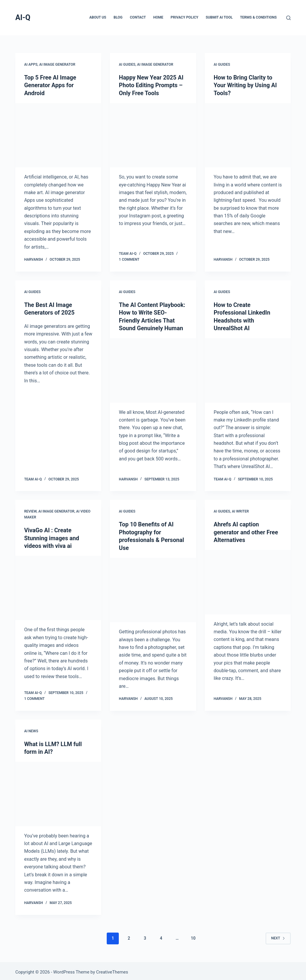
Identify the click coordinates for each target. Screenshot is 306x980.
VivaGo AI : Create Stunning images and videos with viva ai (52, 537)
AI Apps (31, 65)
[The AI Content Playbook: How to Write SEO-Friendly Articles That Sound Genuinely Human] (153, 369)
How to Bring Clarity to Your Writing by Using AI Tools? (246, 85)
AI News (31, 729)
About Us (98, 17)
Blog (118, 17)
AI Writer (240, 510)
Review (30, 510)
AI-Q (23, 18)
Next (278, 936)
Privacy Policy (185, 17)
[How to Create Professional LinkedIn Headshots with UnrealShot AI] (248, 369)
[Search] (288, 18)
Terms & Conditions (258, 17)
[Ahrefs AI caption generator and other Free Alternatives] (248, 580)
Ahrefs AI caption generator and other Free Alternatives (246, 531)
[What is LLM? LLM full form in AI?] (58, 792)
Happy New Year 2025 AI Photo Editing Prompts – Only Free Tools (152, 85)
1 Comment (129, 259)
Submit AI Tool (219, 17)
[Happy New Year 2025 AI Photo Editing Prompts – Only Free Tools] (153, 135)
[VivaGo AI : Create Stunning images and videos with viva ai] (58, 586)
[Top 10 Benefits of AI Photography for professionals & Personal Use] (153, 588)
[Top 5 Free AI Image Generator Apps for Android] (58, 135)
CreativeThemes (112, 970)
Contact (138, 17)
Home (158, 17)
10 (193, 936)
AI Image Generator (57, 65)
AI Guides (127, 65)
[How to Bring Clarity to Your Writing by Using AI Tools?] (248, 135)
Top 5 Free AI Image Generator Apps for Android (51, 85)
